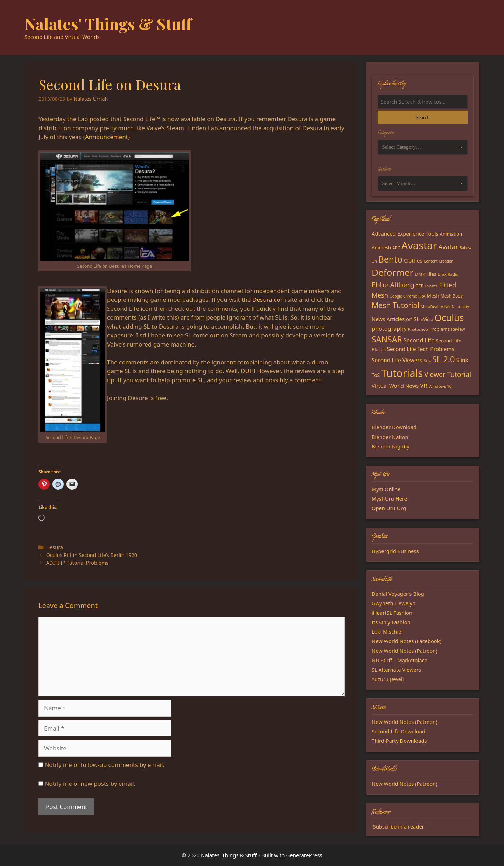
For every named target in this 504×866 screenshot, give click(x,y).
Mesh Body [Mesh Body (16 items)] (452, 296)
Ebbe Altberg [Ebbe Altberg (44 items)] (393, 285)
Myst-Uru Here (389, 498)
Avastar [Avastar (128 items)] (419, 245)
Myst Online (386, 489)
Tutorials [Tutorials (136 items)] (402, 373)
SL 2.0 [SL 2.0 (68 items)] (444, 359)
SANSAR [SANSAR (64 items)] (387, 339)
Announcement (107, 137)
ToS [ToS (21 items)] (376, 375)
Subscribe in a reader (399, 826)
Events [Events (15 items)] (432, 286)
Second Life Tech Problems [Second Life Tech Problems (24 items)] (421, 349)
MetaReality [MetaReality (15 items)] (432, 306)
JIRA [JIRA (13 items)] (422, 296)
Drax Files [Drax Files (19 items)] (425, 274)
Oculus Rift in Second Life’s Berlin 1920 (92, 555)
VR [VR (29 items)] (424, 386)
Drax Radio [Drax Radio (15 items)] (448, 274)
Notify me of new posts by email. (90, 784)
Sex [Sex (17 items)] (427, 361)
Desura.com (269, 299)
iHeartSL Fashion (392, 613)
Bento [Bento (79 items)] (390, 259)
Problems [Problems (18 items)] (440, 329)
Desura (55, 547)
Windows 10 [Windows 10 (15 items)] (440, 386)
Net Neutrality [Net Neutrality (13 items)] (457, 307)
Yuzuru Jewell (388, 679)
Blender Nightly (391, 446)
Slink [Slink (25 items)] (462, 360)
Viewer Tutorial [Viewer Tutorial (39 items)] (448, 375)
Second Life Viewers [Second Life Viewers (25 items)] (397, 360)
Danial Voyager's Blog (398, 594)
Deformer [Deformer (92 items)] (393, 272)
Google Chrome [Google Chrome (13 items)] (403, 296)
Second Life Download (398, 731)
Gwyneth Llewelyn (394, 603)
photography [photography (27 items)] (389, 329)
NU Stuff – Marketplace (400, 660)
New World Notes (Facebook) (407, 641)
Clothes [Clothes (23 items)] (413, 260)
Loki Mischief (387, 631)
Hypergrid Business (395, 551)
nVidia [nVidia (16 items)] (427, 319)
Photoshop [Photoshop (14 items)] (418, 329)
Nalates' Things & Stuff (108, 23)
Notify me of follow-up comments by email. (104, 765)
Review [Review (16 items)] (458, 329)
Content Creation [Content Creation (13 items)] (439, 261)
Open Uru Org (389, 508)
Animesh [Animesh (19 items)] (381, 247)
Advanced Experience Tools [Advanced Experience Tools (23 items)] (405, 233)
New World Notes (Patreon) (405, 651)
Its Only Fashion (391, 622)
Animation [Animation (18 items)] (451, 234)
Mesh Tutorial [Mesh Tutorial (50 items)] (395, 305)
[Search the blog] (423, 102)
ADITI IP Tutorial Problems (77, 563)
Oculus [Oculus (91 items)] (449, 317)
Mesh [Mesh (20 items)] (433, 296)
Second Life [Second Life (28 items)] (419, 340)
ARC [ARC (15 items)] (396, 248)
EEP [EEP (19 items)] (420, 286)
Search (422, 117)
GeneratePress (304, 855)
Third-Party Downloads (399, 741)
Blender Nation (390, 437)
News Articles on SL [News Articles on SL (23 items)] (395, 319)
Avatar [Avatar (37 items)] (448, 247)
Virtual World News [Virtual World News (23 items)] (395, 386)
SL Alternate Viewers (396, 670)
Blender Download (394, 427)
